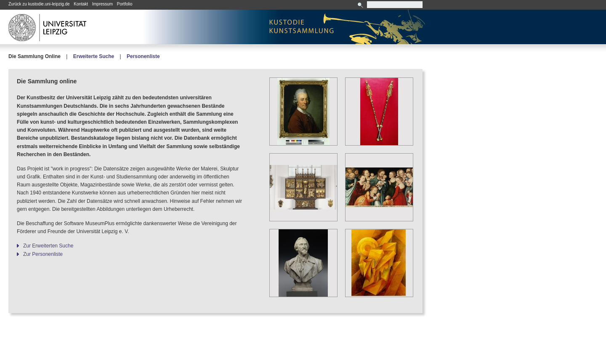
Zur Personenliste (43, 254)
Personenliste (143, 56)
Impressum (102, 4)
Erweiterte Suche (94, 56)
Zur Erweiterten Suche (48, 246)
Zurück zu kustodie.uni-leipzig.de (39, 4)
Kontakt (81, 4)
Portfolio (125, 4)
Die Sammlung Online (35, 56)
